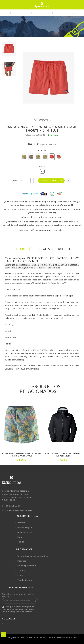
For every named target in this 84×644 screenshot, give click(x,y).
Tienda (21, 542)
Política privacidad (27, 566)
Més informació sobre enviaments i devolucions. (42, 230)
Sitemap (21, 571)
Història (21, 523)
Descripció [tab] (23, 249)
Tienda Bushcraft (26, 580)
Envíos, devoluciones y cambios (33, 556)
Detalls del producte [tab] (55, 249)
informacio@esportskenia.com (17, 511)
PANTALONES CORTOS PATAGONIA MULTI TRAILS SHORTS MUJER (21, 455)
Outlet (20, 575)
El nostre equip (25, 527)
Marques (22, 561)
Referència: (30, 135)
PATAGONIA (42, 120)
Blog (20, 537)
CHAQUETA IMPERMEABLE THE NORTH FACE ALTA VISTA (62, 455)
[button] (31, 13)
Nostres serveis (25, 532)
